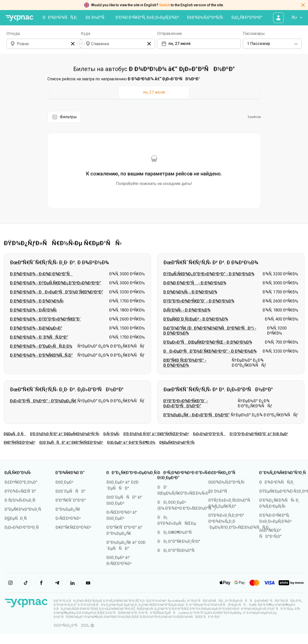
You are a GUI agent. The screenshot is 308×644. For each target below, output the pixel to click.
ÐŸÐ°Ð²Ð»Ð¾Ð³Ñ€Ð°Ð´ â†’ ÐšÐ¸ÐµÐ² (259, 434)
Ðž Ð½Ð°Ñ (97, 17)
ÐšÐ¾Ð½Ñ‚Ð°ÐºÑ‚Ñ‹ (205, 17)
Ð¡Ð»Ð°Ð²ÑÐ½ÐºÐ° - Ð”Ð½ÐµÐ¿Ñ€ (43, 401)
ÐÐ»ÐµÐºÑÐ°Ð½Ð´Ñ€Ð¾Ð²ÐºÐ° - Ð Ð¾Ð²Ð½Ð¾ (210, 351)
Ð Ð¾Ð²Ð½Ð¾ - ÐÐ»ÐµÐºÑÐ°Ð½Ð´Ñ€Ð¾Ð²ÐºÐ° (57, 292)
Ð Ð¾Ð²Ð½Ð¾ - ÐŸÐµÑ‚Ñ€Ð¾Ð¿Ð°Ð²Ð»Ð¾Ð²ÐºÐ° (56, 283)
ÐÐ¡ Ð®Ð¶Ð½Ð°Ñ (176, 532)
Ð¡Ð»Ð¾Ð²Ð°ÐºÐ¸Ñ (209, 434)
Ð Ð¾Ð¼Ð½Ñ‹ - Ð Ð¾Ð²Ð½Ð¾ (190, 292)
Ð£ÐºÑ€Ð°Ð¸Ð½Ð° (21, 482)
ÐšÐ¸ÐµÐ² (64, 482)
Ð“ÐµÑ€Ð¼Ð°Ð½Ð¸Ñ (24, 509)
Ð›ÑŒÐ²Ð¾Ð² (68, 518)
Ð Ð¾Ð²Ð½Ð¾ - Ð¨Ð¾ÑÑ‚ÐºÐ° (39, 337)
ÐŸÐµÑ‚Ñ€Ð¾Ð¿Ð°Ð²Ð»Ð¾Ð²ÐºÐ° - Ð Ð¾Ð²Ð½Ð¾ (209, 274)
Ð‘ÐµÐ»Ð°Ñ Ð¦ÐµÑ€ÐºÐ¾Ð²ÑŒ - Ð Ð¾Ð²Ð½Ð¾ (208, 342)
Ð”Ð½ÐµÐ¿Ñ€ (68, 509)
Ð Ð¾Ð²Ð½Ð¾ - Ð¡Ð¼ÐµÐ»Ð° (36, 328)
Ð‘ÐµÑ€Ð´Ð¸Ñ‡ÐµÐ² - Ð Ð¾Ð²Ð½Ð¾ (196, 319)
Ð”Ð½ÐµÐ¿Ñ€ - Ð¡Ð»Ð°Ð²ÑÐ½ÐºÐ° (197, 415)
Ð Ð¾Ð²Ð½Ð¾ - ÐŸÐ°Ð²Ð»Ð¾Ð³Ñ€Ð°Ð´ (46, 319)
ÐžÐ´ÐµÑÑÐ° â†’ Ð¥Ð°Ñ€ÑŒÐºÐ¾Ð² (71, 442)
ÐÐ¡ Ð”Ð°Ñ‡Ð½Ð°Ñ (178, 551)
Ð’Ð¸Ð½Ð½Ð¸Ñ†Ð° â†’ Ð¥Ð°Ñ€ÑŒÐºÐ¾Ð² (156, 434)
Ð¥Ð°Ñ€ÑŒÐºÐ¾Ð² (20, 442)
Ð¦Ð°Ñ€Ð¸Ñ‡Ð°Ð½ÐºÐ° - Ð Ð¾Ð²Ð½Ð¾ (185, 363)
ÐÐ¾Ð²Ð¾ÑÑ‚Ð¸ (60, 17)
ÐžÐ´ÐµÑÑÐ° (71, 491)
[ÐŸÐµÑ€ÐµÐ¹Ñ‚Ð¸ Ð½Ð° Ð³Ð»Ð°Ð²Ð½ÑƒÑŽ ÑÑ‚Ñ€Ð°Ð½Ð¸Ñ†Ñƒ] (20, 18)
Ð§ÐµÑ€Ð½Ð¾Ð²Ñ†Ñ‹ (177, 442)
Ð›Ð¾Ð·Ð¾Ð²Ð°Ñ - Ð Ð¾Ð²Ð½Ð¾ (195, 283)
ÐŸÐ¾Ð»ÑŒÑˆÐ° (20, 491)
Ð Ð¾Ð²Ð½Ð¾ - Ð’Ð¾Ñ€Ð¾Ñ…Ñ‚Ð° (41, 355)
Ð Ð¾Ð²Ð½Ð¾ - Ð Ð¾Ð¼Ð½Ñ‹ (37, 301)
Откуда (13, 34)
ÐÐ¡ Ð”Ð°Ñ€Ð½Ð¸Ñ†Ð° (179, 541)
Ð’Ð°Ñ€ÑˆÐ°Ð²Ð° (71, 500)
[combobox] (272, 44)
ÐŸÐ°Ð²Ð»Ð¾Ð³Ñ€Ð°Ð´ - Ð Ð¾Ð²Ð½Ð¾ (199, 301)
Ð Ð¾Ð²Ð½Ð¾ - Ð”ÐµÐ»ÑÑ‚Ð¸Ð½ (41, 346)
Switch (165, 5)
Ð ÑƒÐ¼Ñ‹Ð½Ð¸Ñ (22, 500)
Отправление (170, 34)
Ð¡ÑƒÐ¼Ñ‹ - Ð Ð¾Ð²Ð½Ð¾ (187, 310)
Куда (85, 34)
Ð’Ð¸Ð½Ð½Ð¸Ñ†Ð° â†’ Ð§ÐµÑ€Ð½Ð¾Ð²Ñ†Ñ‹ (65, 434)
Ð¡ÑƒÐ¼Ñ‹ (111, 434)
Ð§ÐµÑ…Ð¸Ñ (15, 434)
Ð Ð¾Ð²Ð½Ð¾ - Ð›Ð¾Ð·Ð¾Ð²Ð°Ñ (41, 274)
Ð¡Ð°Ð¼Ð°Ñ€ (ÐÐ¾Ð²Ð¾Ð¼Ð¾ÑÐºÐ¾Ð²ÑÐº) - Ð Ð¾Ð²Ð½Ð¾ (210, 331)
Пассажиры (254, 34)
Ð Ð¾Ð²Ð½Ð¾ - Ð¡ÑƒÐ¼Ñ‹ (34, 310)
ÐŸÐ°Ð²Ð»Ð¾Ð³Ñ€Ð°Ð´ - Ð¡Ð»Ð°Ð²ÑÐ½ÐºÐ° (186, 403)
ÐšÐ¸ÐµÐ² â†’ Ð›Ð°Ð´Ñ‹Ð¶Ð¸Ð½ (131, 442)
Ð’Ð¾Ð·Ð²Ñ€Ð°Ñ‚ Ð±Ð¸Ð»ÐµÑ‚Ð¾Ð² (147, 17)
